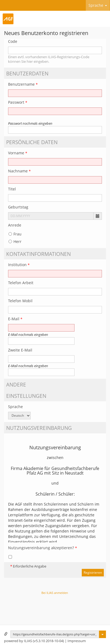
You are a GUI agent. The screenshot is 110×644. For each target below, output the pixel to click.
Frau (15, 234)
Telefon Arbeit (21, 283)
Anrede (15, 225)
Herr (15, 241)
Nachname (19, 171)
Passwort (18, 102)
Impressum (77, 641)
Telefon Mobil (20, 301)
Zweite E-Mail (20, 350)
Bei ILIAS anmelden (55, 593)
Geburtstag (18, 207)
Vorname (18, 153)
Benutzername (23, 84)
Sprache (98, 5)
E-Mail (15, 319)
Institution (19, 265)
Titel (12, 189)
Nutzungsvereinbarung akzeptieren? (42, 548)
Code (13, 41)
